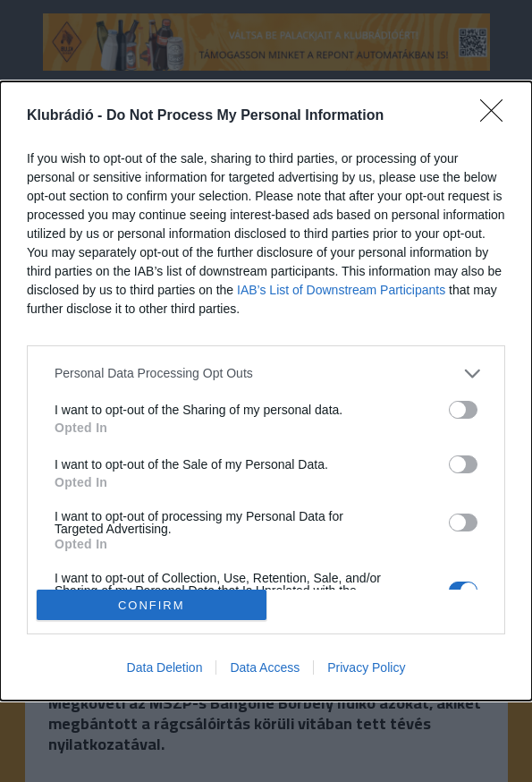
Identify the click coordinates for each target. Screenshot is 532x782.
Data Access (265, 667)
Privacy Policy (366, 667)
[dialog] (266, 391)
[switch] (463, 410)
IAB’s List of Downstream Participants (341, 290)
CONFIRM (152, 605)
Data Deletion (165, 667)
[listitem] (266, 374)
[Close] (497, 116)
